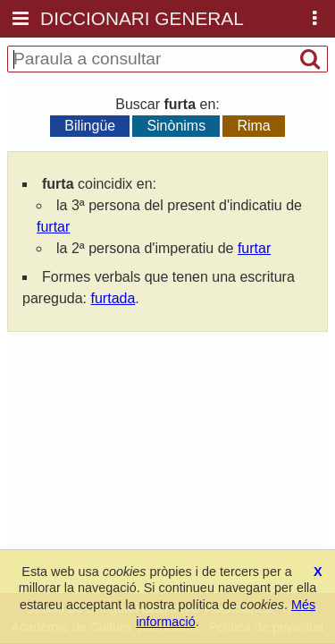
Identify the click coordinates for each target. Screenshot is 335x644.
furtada (113, 298)
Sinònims (176, 126)
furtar (53, 227)
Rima (253, 126)
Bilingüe (90, 126)
